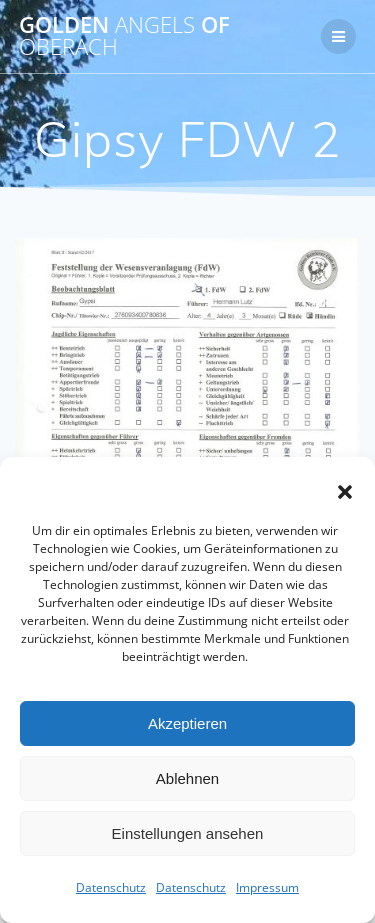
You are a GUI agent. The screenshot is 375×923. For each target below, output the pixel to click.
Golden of (124, 36)
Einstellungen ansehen (188, 833)
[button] (345, 492)
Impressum (267, 887)
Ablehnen (187, 778)
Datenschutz (111, 887)
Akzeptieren (187, 723)
